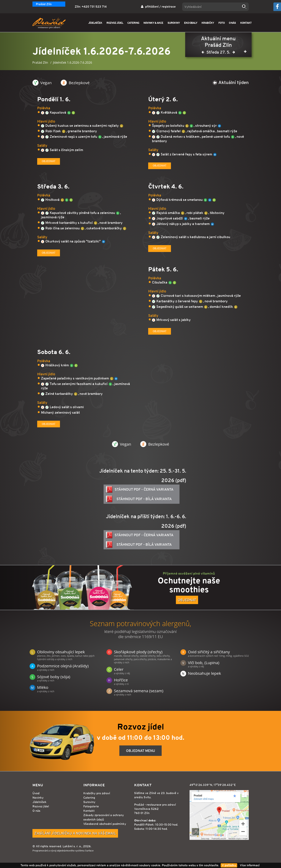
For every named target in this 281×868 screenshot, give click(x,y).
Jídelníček (39, 802)
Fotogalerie (91, 806)
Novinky (38, 798)
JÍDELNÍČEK (95, 23)
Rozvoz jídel (41, 806)
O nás (36, 811)
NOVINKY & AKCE (153, 23)
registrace (169, 7)
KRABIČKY (208, 23)
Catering (89, 798)
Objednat (49, 161)
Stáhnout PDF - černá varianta (140, 489)
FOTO (222, 23)
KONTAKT (246, 23)
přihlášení (152, 7)
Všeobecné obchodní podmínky (105, 824)
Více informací (250, 865)
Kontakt (89, 811)
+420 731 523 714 (94, 7)
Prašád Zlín (44, 4)
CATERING (133, 23)
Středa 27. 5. (218, 53)
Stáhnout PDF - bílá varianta (139, 499)
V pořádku (229, 865)
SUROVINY (174, 23)
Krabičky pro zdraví (97, 793)
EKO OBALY (191, 23)
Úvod (36, 793)
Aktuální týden (231, 82)
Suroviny (89, 802)
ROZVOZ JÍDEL (115, 23)
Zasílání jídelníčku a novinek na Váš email (75, 833)
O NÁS (232, 23)
